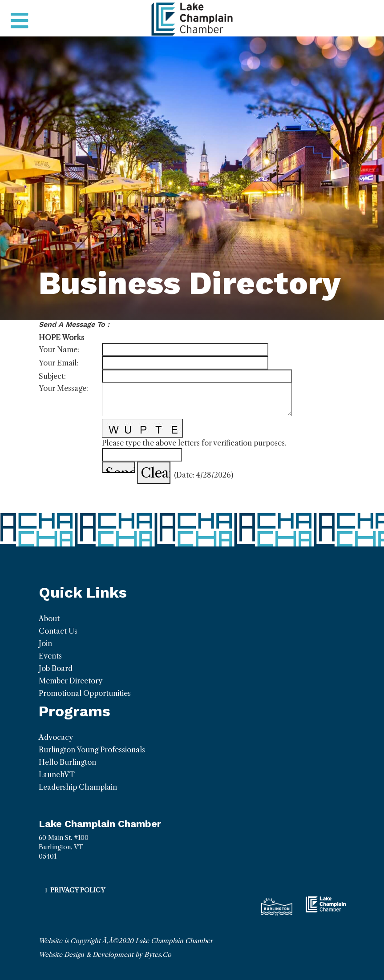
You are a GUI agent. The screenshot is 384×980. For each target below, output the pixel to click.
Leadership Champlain (78, 787)
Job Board (56, 668)
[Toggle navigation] (19, 21)
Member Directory (71, 681)
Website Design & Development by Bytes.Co (105, 955)
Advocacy (56, 737)
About (49, 619)
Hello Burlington (67, 762)
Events (50, 656)
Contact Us (58, 631)
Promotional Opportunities (85, 693)
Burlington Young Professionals (92, 750)
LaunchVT (57, 775)
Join (45, 643)
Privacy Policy (78, 890)
